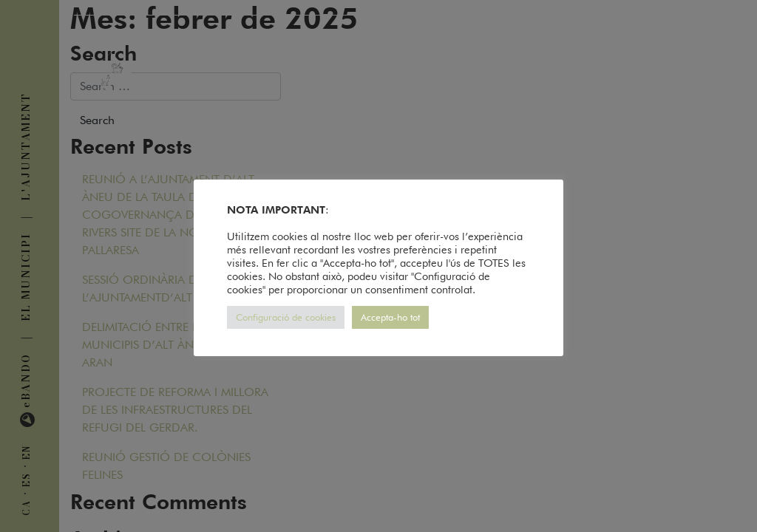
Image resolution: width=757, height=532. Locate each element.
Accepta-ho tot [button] (390, 317)
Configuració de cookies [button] (286, 317)
